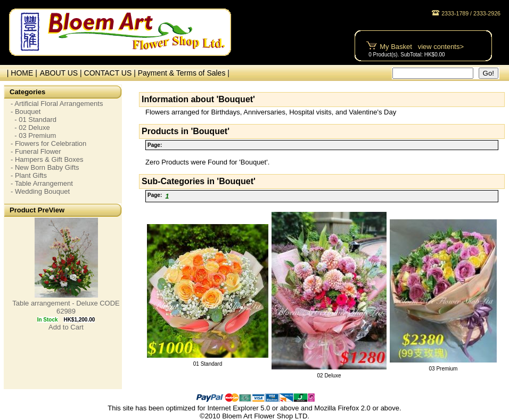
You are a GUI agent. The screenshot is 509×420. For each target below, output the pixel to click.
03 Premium (444, 369)
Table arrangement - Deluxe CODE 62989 (66, 307)
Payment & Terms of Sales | (184, 73)
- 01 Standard (34, 120)
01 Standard (208, 364)
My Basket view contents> (422, 47)
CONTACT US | (111, 73)
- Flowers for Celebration (48, 143)
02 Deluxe (329, 376)
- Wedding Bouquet (40, 191)
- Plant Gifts (29, 175)
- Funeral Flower (36, 151)
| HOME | (20, 73)
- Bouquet (26, 112)
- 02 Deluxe (30, 127)
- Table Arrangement (42, 183)
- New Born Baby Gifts (45, 167)
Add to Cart (66, 327)
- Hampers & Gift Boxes (47, 159)
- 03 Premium (33, 135)
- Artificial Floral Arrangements (57, 104)
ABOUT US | (62, 73)
